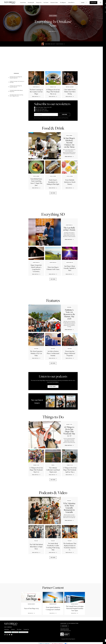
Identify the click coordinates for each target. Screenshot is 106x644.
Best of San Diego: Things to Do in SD (43, 107)
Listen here (52, 387)
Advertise (7, 629)
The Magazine (63, 3)
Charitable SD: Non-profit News (41, 111)
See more (53, 193)
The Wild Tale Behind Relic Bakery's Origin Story (16, 91)
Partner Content (53, 588)
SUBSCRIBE (65, 114)
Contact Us (26, 629)
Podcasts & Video (54, 3)
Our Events (46, 3)
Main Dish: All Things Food (40, 109)
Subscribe (93, 3)
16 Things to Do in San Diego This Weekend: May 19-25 (16, 77)
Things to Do (39, 3)
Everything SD (31, 3)
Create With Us (71, 3)
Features (53, 300)
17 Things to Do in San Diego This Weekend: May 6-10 (16, 86)
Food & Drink (23, 3)
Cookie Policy (15, 632)
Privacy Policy (8, 632)
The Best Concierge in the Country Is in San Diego (17, 82)
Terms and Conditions (24, 632)
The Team (19, 629)
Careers (13, 629)
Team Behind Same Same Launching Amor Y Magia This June (16, 95)
